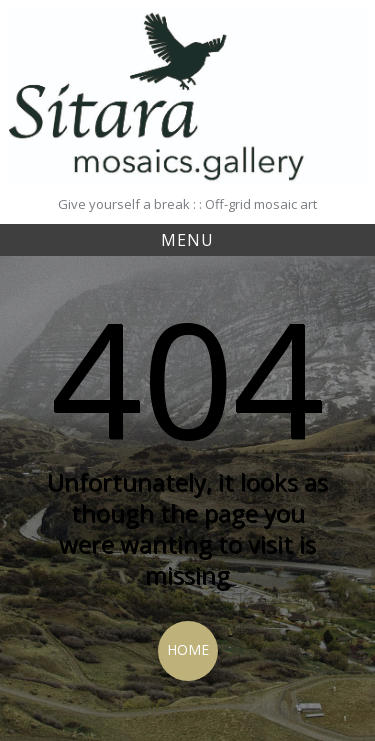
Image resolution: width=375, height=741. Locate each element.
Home (188, 649)
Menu (187, 240)
